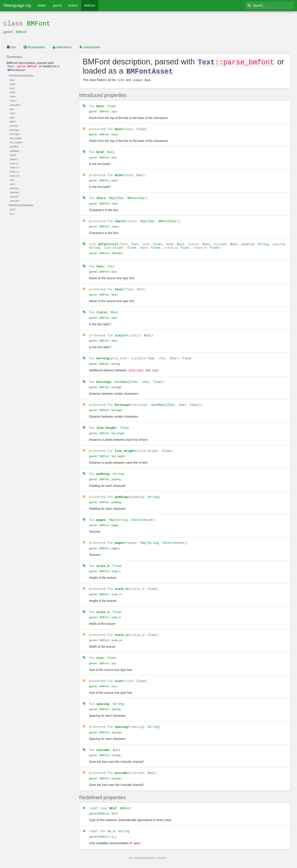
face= (119, 286)
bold (100, 150)
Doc (11, 47)
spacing (103, 696)
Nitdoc (42, 5)
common (138, 79)
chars (101, 195)
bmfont (73, 5)
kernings (104, 377)
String (263, 241)
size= (119, 673)
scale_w (103, 605)
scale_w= (122, 628)
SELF (113, 799)
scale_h (103, 559)
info (121, 79)
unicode (103, 741)
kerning (103, 354)
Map (112, 195)
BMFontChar (137, 195)
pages (101, 514)
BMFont (90, 5)
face (100, 263)
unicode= (122, 764)
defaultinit (108, 241)
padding (103, 468)
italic (102, 308)
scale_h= (122, 582)
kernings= (123, 400)
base (100, 104)
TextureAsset (142, 514)
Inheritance (62, 47)
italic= (121, 331)
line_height (106, 422)
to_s (111, 822)
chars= (120, 218)
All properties (34, 47)
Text (135, 241)
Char (120, 195)
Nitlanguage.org (17, 5)
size (100, 650)
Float (112, 104)
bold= (119, 173)
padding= (122, 491)
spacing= (122, 719)
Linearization (90, 47)
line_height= (126, 445)
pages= (120, 536)
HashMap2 (122, 377)
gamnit (57, 5)
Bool (111, 150)
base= (119, 127)
